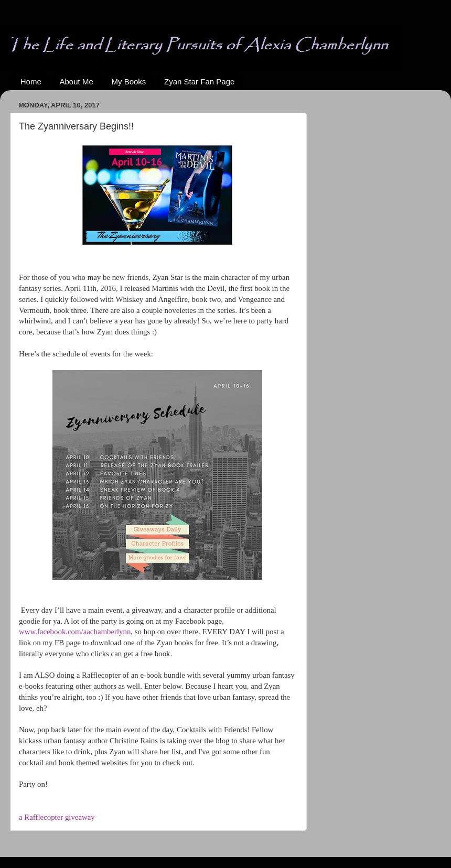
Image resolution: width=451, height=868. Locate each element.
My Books (128, 82)
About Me (77, 82)
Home (31, 82)
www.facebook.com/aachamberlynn (75, 632)
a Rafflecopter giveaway (57, 817)
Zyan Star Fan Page (199, 82)
